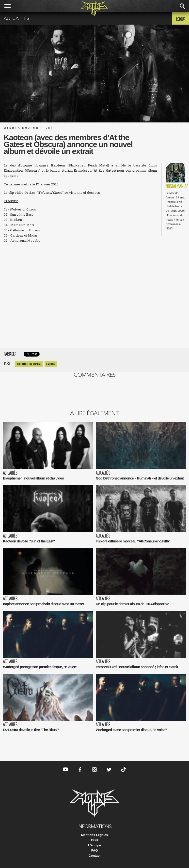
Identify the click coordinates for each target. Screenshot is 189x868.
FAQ (95, 850)
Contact (94, 856)
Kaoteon (51, 364)
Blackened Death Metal (29, 364)
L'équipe (95, 845)
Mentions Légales (94, 835)
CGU (95, 840)
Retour (181, 19)
